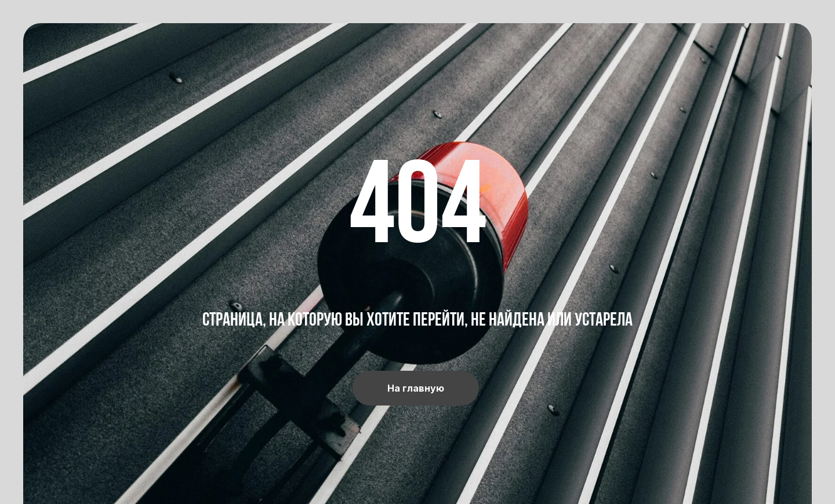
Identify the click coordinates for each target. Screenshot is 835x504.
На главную (416, 388)
